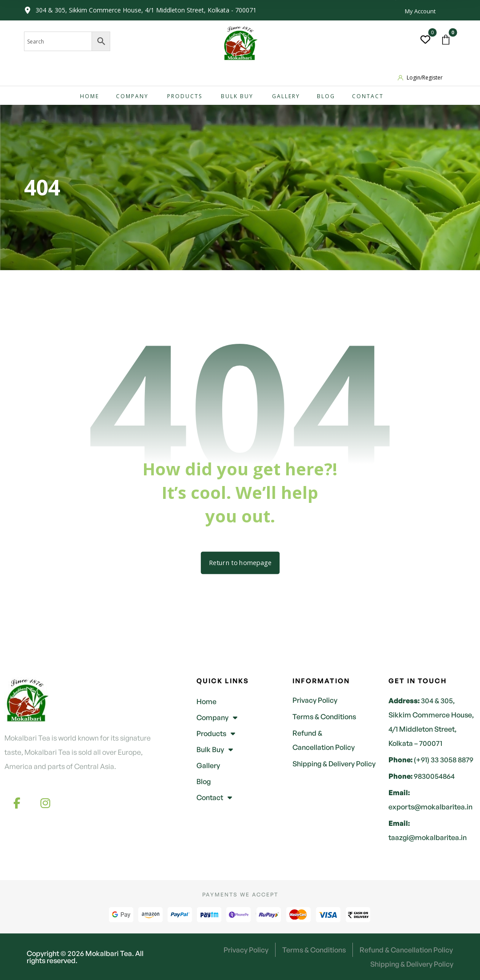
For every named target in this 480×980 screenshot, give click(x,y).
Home (206, 701)
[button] (446, 40)
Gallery (208, 765)
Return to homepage (240, 563)
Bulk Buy (215, 749)
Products (216, 733)
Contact (214, 797)
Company (217, 717)
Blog (204, 781)
